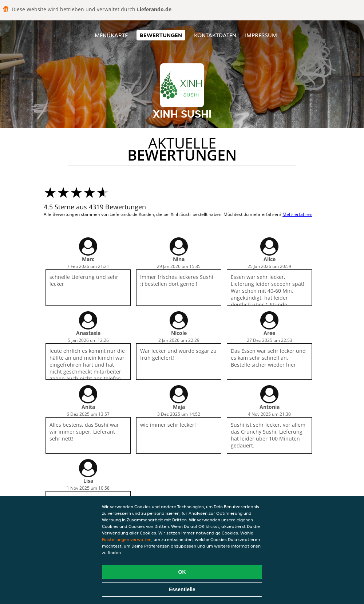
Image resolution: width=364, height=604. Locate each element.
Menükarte (111, 35)
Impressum (261, 35)
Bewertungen (161, 35)
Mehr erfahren (297, 214)
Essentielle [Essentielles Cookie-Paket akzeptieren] (182, 589)
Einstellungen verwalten (127, 539)
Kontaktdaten (215, 35)
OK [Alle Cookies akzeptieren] (182, 572)
